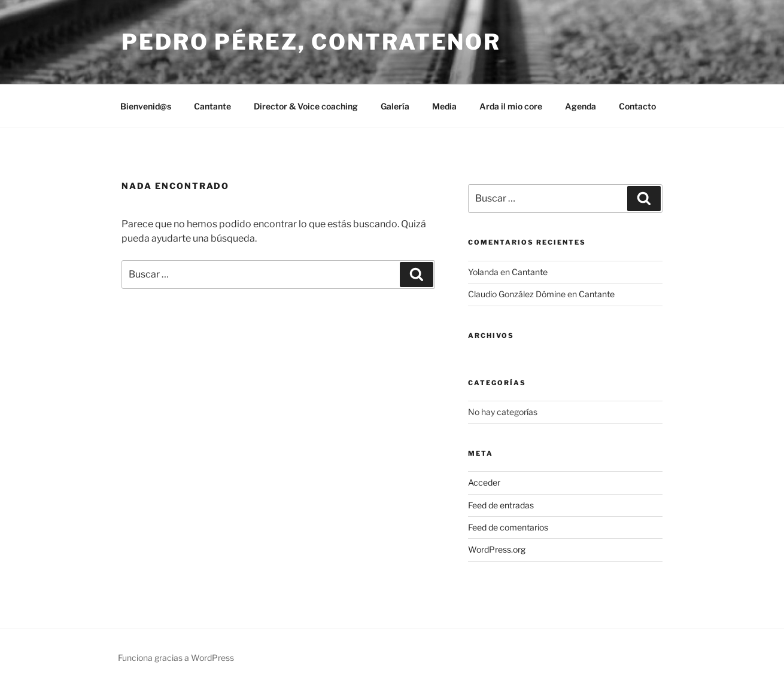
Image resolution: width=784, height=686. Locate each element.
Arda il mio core (511, 106)
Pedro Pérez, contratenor (311, 42)
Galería (395, 106)
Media (444, 106)
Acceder (484, 482)
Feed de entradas (501, 505)
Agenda (581, 106)
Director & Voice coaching (306, 106)
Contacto (637, 106)
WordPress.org (497, 549)
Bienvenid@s (146, 106)
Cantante (212, 106)
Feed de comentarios (508, 527)
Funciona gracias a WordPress (176, 658)
